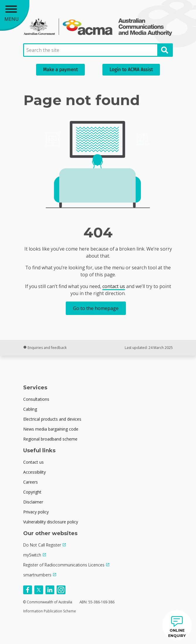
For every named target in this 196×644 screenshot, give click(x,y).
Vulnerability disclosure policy (51, 522)
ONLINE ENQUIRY (177, 633)
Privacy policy (36, 512)
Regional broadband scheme (50, 439)
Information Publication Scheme (50, 611)
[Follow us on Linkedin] (50, 590)
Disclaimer (33, 502)
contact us (114, 286)
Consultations (36, 399)
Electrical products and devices (52, 419)
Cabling (30, 409)
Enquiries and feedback (45, 348)
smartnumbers (37, 575)
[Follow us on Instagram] (61, 590)
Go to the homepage (96, 308)
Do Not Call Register (42, 545)
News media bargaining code (51, 429)
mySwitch (32, 555)
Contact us (33, 462)
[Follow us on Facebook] (28, 590)
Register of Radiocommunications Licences (64, 565)
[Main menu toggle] (15, 15)
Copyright (32, 492)
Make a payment (60, 70)
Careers (31, 482)
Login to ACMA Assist (131, 70)
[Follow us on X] (39, 590)
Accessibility (34, 472)
